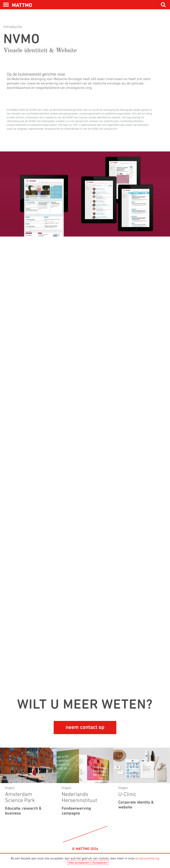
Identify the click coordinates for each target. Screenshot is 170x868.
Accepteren (100, 863)
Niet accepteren (79, 863)
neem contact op (85, 728)
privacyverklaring (147, 859)
